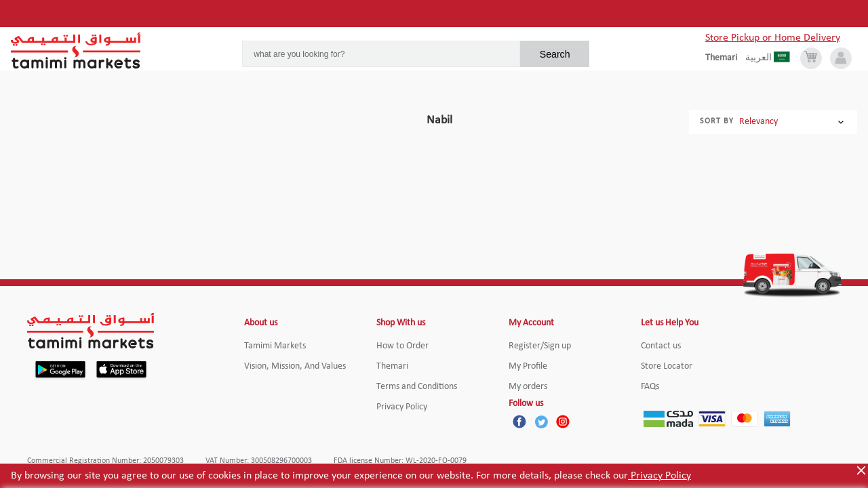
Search (555, 54)
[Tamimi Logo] (76, 51)
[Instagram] (563, 422)
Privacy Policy (659, 476)
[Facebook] (519, 422)
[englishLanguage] (725, 58)
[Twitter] (541, 422)
